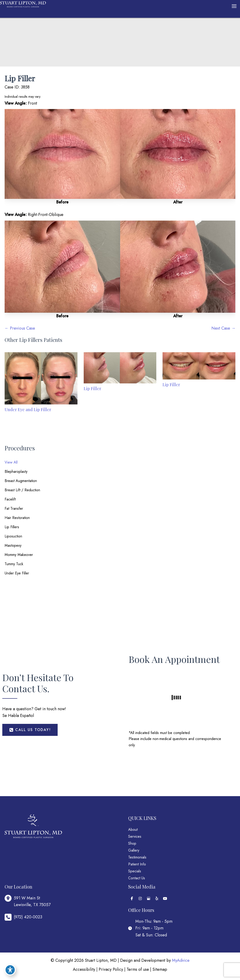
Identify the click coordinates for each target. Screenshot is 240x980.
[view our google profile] (148, 898)
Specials (135, 871)
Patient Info (137, 864)
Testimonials (137, 857)
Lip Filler (20, 78)
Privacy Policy (111, 969)
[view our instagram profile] (140, 898)
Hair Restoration (17, 518)
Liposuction (13, 536)
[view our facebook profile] (132, 898)
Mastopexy (13, 545)
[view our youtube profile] (165, 898)
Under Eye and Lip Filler (28, 410)
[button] (30, 730)
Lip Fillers (12, 527)
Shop (132, 843)
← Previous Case (20, 328)
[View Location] (28, 902)
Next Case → (223, 328)
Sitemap (160, 969)
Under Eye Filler (17, 573)
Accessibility (84, 969)
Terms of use (138, 969)
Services (135, 836)
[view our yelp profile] (157, 898)
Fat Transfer (14, 508)
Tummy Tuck (14, 564)
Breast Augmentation (21, 481)
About (133, 830)
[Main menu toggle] (234, 6)
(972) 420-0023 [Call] (28, 917)
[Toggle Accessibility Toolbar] (10, 970)
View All (11, 462)
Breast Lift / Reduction (22, 490)
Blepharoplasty (16, 472)
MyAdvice (181, 960)
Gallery (134, 850)
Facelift (10, 499)
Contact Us (137, 878)
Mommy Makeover (19, 555)
